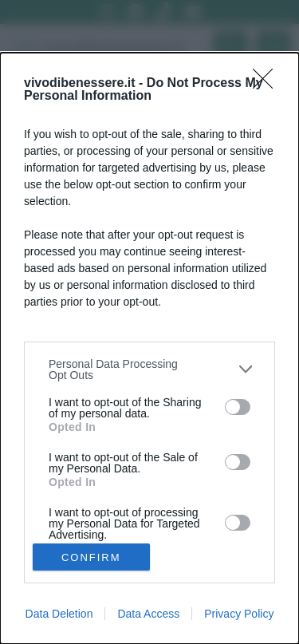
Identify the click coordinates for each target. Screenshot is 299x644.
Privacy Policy (239, 614)
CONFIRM (91, 557)
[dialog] (149, 348)
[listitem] (149, 369)
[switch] (238, 407)
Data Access (148, 614)
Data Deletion (59, 614)
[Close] (268, 84)
